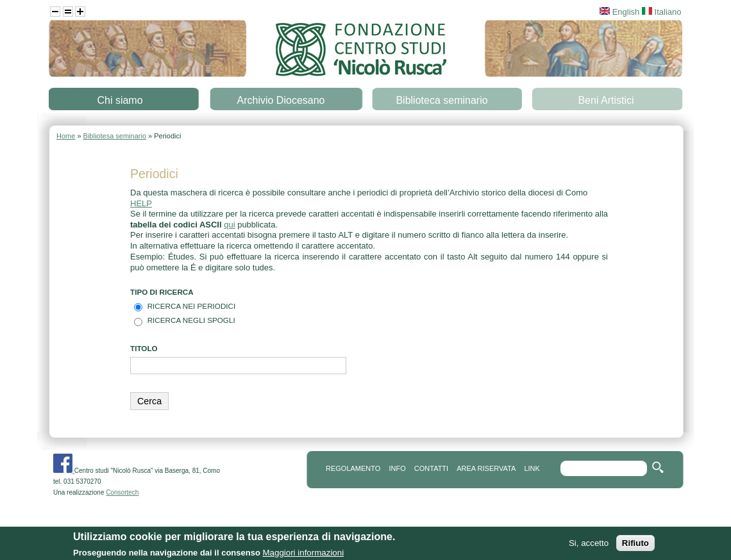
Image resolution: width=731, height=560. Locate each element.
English (619, 12)
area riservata (486, 468)
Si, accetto (589, 548)
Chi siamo (120, 100)
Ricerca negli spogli (191, 320)
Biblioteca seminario (441, 100)
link (532, 468)
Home (66, 136)
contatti (431, 468)
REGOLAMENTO (353, 468)
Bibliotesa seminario (115, 136)
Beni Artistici (606, 100)
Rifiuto (635, 548)
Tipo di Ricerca (162, 292)
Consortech (122, 492)
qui (229, 225)
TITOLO (144, 348)
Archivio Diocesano (281, 100)
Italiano (662, 12)
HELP (141, 203)
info (397, 468)
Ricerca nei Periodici (192, 306)
